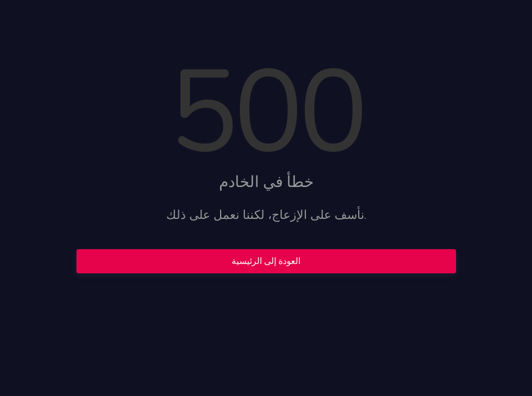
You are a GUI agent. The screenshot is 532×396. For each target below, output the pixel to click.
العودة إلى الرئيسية (266, 261)
